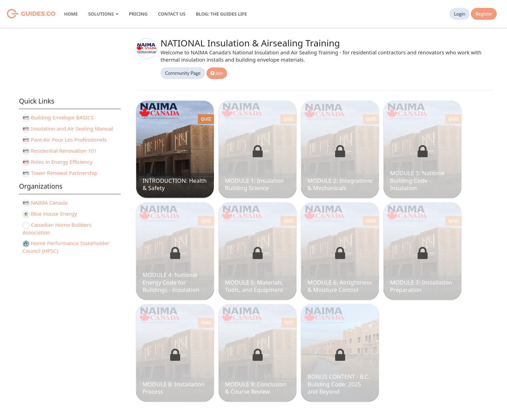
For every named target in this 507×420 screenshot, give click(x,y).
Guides (22, 14)
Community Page (183, 73)
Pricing (138, 14)
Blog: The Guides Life (221, 14)
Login (460, 14)
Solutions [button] (103, 14)
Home (71, 14)
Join (217, 73)
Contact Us (172, 14)
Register (484, 14)
